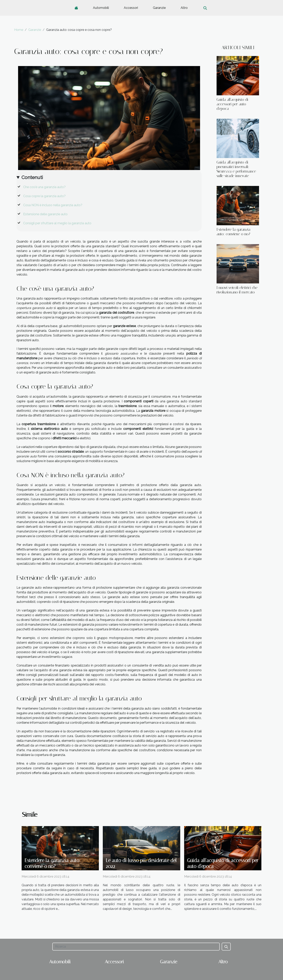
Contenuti (32, 177)
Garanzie (159, 8)
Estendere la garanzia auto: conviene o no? (233, 232)
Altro (184, 8)
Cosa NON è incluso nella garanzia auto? (53, 205)
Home (19, 30)
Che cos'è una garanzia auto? (44, 187)
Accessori (131, 8)
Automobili (101, 8)
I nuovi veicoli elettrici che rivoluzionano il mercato (237, 290)
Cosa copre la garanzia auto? (44, 196)
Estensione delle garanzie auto (45, 214)
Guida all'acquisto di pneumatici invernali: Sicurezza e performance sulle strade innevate (236, 169)
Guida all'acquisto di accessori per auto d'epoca (232, 104)
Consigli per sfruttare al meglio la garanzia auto (57, 223)
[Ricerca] (136, 947)
